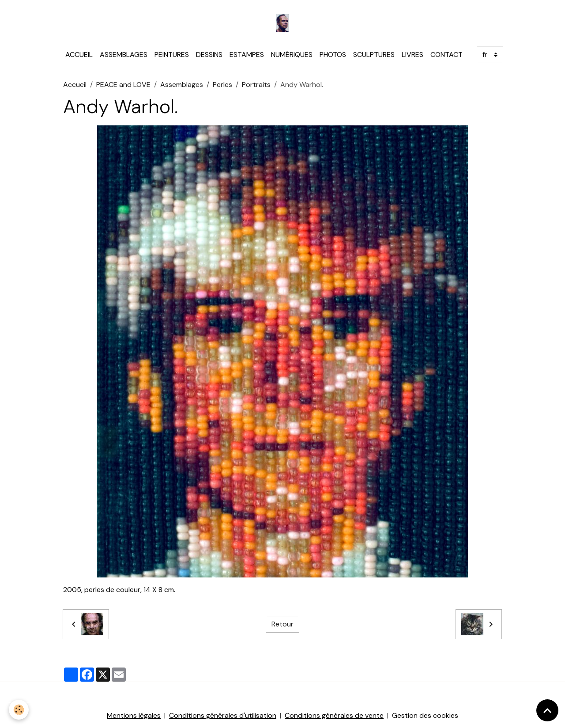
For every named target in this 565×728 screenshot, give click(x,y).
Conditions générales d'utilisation (223, 715)
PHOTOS (333, 55)
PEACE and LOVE (123, 85)
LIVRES (412, 55)
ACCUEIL (79, 55)
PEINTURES (172, 55)
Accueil (75, 85)
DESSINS (209, 55)
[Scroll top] (547, 710)
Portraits (256, 85)
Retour (282, 624)
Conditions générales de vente (334, 715)
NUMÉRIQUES (292, 55)
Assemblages (182, 85)
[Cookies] (19, 710)
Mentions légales (134, 715)
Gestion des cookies (425, 715)
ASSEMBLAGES (124, 55)
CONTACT (446, 55)
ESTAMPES (247, 55)
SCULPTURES (374, 55)
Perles (222, 85)
